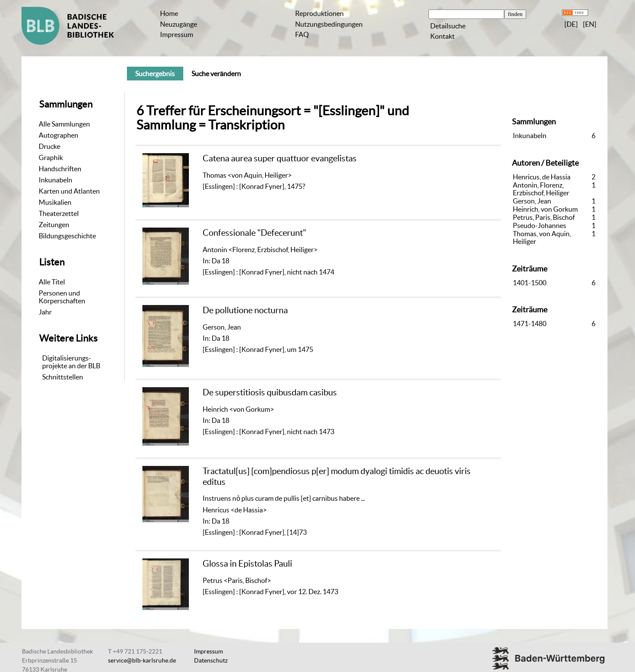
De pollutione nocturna (245, 310)
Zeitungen (54, 225)
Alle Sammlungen (64, 124)
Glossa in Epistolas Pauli (247, 563)
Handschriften (60, 169)
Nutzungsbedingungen (329, 24)
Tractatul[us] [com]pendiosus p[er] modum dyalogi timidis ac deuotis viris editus (337, 476)
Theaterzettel (59, 213)
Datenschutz (211, 660)
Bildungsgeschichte (67, 236)
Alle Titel (52, 282)
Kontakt (442, 36)
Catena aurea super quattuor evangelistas (280, 158)
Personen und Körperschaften (62, 297)
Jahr (45, 312)
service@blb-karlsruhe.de (142, 660)
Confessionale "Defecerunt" (254, 233)
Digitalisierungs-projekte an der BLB (71, 362)
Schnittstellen (63, 377)
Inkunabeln (55, 180)
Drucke (49, 146)
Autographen (59, 135)
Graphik (51, 157)
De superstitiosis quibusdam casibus (270, 392)
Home (169, 13)
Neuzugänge (179, 24)
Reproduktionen (319, 13)
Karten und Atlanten (69, 191)
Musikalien (55, 202)
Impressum (177, 34)
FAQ (302, 34)
